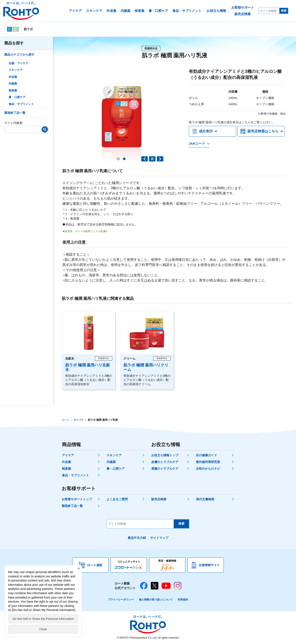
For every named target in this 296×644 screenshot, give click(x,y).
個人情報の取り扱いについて (156, 600)
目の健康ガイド (206, 455)
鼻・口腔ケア (17, 97)
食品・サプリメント (21, 104)
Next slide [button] (160, 159)
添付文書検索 (205, 499)
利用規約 (183, 600)
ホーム (66, 420)
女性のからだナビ (208, 469)
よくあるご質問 (117, 499)
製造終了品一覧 (15, 113)
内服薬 (13, 84)
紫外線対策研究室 (208, 462)
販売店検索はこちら (263, 131)
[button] (118, 159)
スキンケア (16, 70)
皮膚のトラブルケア (165, 462)
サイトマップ (159, 538)
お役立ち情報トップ (165, 455)
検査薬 (13, 90)
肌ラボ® (79, 420)
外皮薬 (13, 77)
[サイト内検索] (269, 11)
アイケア (68, 455)
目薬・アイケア (18, 63)
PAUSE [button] (152, 159)
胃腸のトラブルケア (165, 469)
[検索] (45, 129)
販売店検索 (159, 499)
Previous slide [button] (145, 159)
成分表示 (206, 131)
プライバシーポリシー (121, 600)
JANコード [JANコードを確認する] (197, 143)
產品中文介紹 (137, 538)
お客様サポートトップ (77, 499)
